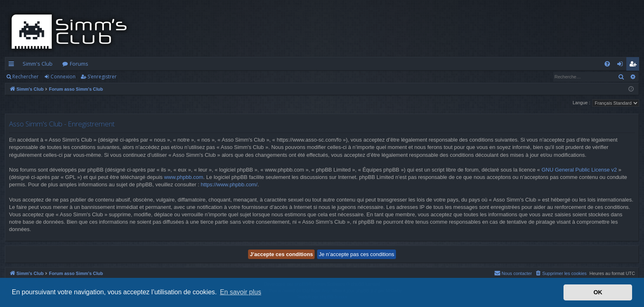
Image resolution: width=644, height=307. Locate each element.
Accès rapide (13, 65)
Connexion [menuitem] (622, 65)
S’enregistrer (102, 77)
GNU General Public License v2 (579, 170)
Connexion (63, 77)
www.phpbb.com (183, 177)
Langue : (581, 103)
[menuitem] (607, 64)
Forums (79, 64)
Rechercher (25, 77)
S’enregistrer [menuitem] (634, 65)
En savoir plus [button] (240, 292)
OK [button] (598, 292)
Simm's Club (38, 64)
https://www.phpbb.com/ (229, 184)
